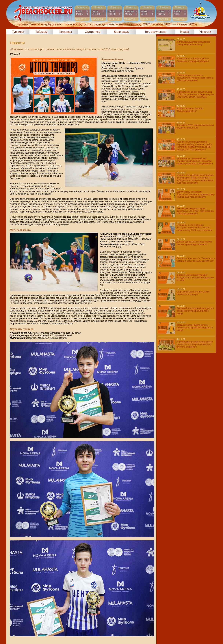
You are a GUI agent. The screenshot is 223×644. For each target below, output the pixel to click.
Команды (66, 32)
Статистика (92, 32)
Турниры (18, 32)
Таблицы (41, 32)
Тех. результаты (155, 32)
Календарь (121, 32)
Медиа (184, 32)
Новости (205, 32)
